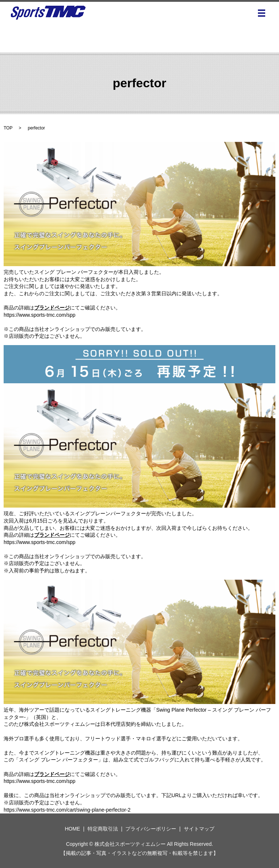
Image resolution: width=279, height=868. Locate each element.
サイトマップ (199, 829)
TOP (8, 128)
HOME (72, 829)
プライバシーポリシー (151, 829)
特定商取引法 (103, 829)
